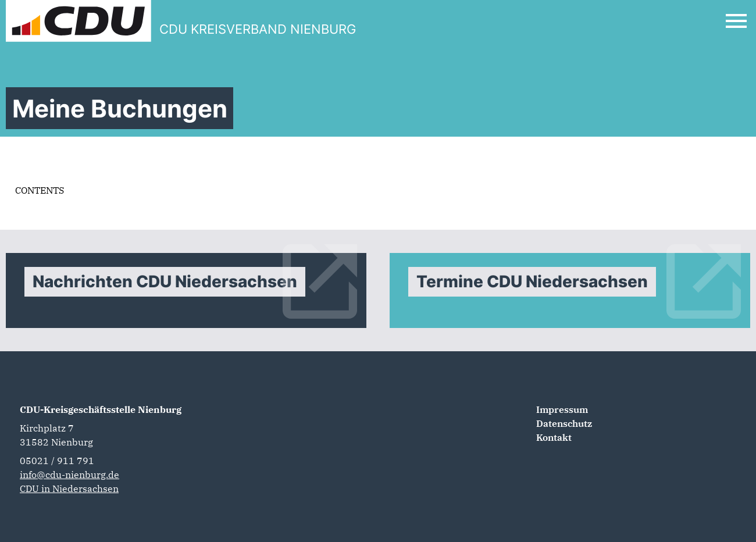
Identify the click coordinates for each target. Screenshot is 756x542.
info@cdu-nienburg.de (69, 475)
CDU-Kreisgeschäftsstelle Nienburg (101, 409)
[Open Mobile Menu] (736, 21)
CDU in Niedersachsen (69, 488)
